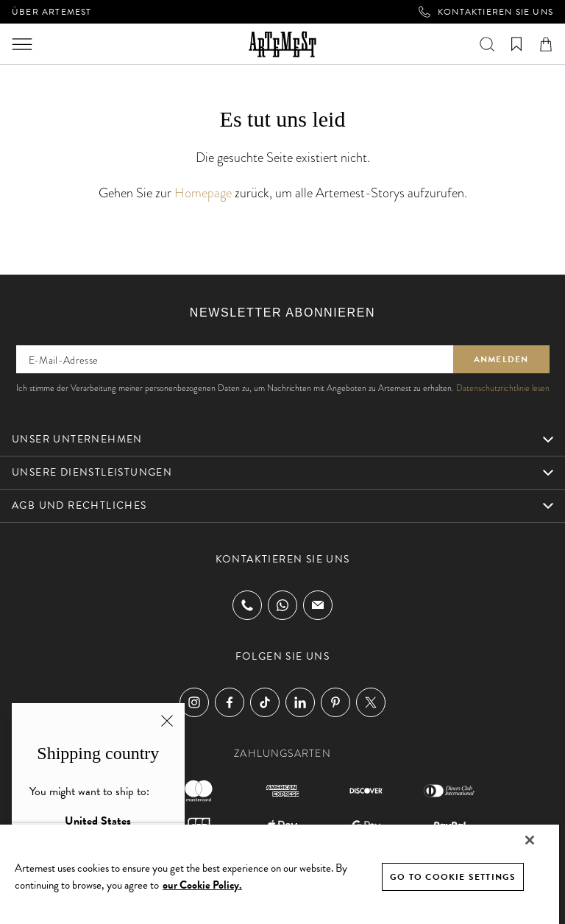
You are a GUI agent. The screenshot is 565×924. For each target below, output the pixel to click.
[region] (280, 874)
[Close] (530, 840)
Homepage (203, 193)
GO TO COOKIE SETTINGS (453, 877)
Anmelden (501, 359)
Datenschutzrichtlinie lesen (503, 388)
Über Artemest (52, 12)
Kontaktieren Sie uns (486, 12)
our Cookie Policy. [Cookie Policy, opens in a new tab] (202, 885)
